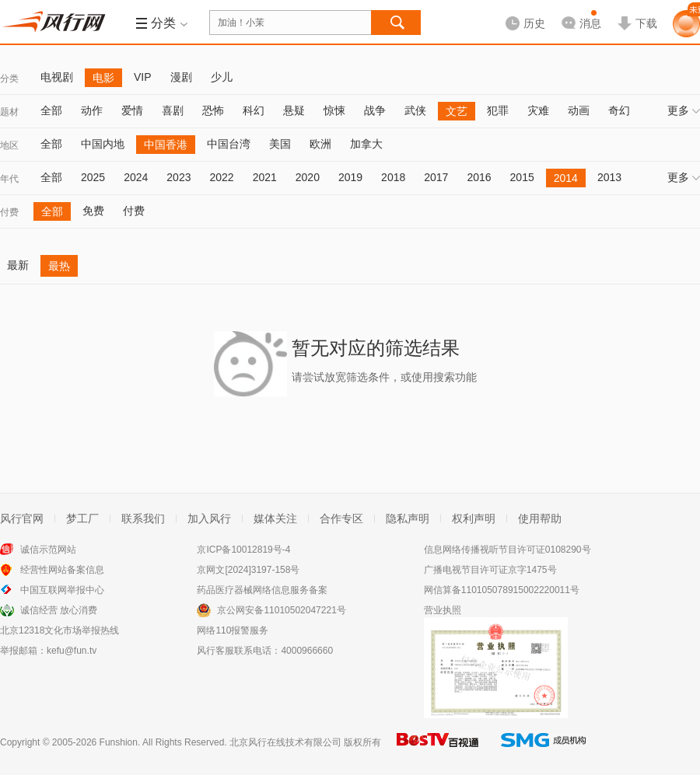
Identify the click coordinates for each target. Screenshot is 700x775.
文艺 (457, 111)
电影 (103, 78)
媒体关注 (275, 518)
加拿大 (366, 144)
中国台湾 (229, 144)
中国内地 (103, 144)
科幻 (254, 110)
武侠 (415, 110)
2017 (436, 177)
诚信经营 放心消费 (59, 610)
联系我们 (143, 518)
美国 (280, 144)
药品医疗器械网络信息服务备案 (262, 590)
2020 (308, 177)
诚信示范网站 (48, 550)
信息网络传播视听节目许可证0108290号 (507, 550)
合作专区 (341, 518)
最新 (18, 265)
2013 (609, 177)
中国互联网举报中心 (62, 590)
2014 (566, 178)
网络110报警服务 (233, 630)
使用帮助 (540, 518)
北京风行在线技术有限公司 (285, 742)
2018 (393, 177)
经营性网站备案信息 (62, 570)
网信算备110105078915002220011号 (502, 590)
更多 (684, 110)
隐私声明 (408, 518)
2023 (178, 177)
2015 (522, 177)
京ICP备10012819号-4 (243, 550)
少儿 (222, 77)
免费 (93, 211)
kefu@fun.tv (72, 651)
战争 (375, 110)
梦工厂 (82, 518)
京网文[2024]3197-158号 (248, 570)
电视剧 (57, 77)
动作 (92, 110)
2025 (93, 177)
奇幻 (619, 110)
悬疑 (294, 110)
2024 (136, 177)
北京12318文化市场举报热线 (59, 630)
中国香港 (166, 145)
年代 (9, 179)
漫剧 (181, 77)
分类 (9, 79)
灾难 (538, 110)
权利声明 (474, 518)
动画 (579, 110)
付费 (9, 212)
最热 (59, 266)
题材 (9, 112)
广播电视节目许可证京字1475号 (490, 570)
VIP (143, 77)
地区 (9, 145)
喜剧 (173, 110)
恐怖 (213, 110)
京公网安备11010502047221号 (281, 610)
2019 (350, 177)
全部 (51, 110)
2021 (265, 177)
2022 (221, 177)
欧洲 (320, 144)
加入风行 (209, 518)
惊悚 (334, 110)
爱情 (132, 110)
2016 (479, 177)
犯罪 (498, 110)
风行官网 (22, 518)
